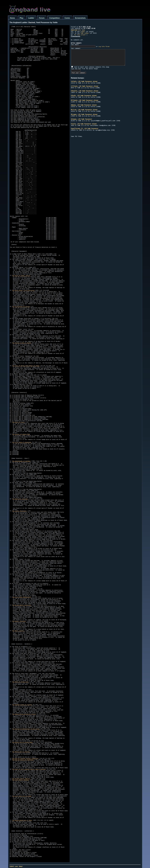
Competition (55, 18)
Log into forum (104, 46)
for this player (80, 35)
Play (22, 18)
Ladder (31, 18)
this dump (78, 30)
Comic (67, 18)
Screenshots (80, 18)
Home (12, 18)
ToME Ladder (85, 33)
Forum (42, 18)
